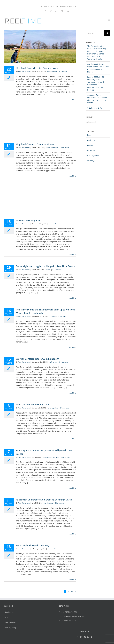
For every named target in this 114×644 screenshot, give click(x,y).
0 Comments (63, 71)
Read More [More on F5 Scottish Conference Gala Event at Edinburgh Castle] (72, 534)
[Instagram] (88, 637)
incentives (54, 148)
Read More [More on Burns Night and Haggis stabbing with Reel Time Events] (72, 298)
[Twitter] (81, 637)
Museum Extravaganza (28, 221)
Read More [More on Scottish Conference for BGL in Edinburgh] (72, 393)
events (48, 148)
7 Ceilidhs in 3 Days (95, 108)
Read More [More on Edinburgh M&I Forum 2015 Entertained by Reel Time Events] (72, 488)
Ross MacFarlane (24, 71)
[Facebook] (77, 637)
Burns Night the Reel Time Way (33, 545)
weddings (91, 161)
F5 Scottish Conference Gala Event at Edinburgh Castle (44, 500)
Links (7, 617)
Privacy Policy (11, 628)
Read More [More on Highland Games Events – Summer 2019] (72, 100)
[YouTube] (85, 637)
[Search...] (95, 33)
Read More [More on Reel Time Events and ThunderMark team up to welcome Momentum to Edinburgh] (72, 347)
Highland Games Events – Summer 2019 (37, 68)
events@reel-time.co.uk (68, 6)
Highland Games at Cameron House (35, 144)
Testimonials (10, 622)
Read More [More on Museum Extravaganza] (72, 255)
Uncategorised (52, 71)
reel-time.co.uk (70, 621)
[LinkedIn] (92, 637)
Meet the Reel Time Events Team (33, 405)
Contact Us (10, 612)
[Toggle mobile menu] (109, 20)
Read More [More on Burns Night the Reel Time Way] (72, 580)
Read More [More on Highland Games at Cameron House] (72, 176)
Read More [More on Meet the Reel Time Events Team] (72, 439)
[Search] (107, 33)
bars (89, 135)
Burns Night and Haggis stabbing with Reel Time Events (45, 266)
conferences (53, 362)
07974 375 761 (71, 612)
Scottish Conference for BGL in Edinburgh (38, 359)
